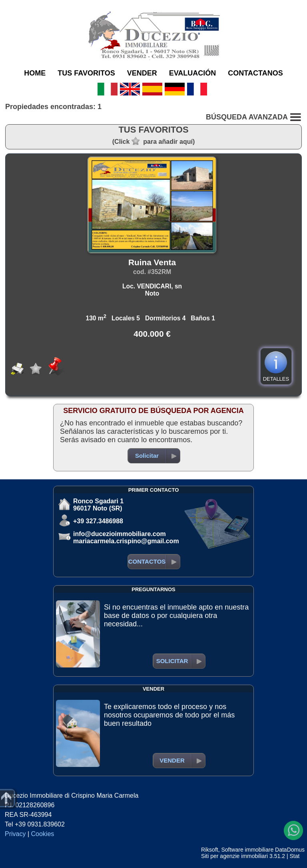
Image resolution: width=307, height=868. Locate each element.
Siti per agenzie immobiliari (234, 856)
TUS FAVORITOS (86, 73)
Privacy (15, 834)
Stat (294, 856)
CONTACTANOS (255, 73)
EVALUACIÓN (193, 73)
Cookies (43, 834)
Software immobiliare (247, 850)
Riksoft (210, 850)
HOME (35, 73)
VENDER (142, 73)
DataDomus (290, 850)
